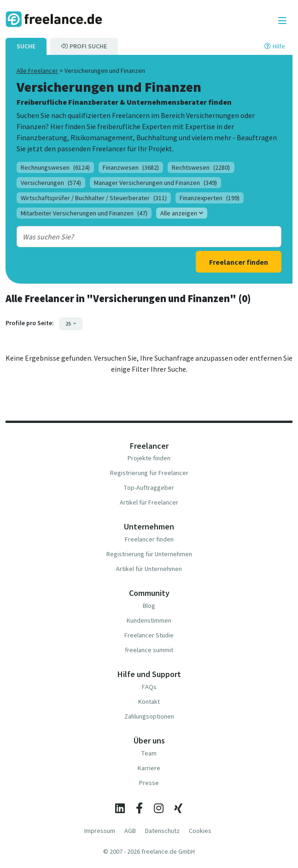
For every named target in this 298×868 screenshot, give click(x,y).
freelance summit (149, 650)
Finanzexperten (210, 198)
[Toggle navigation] (282, 21)
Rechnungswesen (55, 167)
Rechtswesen (201, 167)
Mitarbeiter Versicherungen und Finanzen (84, 213)
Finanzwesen (131, 167)
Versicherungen (51, 183)
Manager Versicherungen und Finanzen (155, 183)
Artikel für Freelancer (149, 502)
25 (69, 324)
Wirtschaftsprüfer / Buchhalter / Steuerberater (94, 198)
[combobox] (138, 237)
